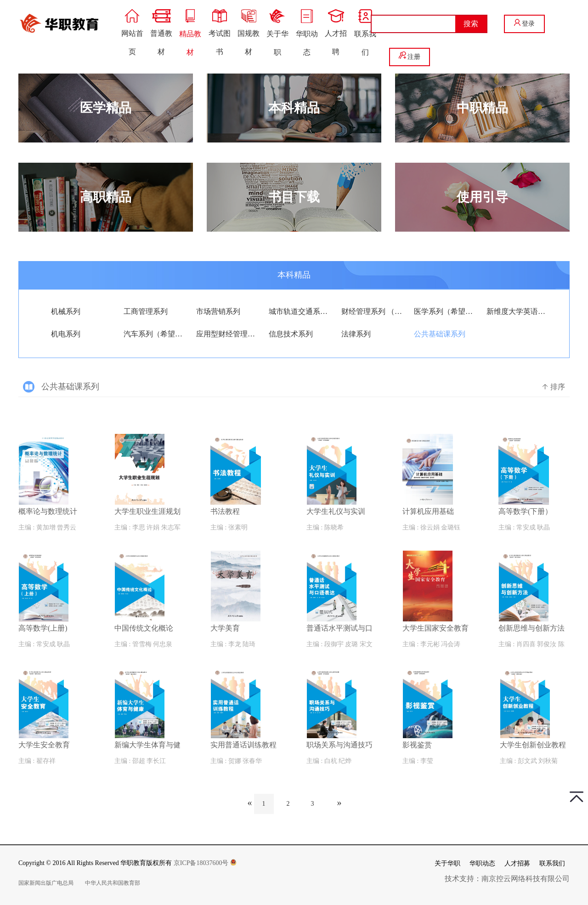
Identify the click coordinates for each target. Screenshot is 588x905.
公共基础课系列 (440, 334)
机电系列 (66, 334)
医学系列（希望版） (444, 311)
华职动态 (482, 863)
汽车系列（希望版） (154, 334)
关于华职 (447, 863)
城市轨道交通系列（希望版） (299, 311)
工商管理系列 (146, 311)
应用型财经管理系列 (227, 334)
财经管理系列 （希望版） (372, 311)
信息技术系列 (291, 334)
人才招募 (517, 863)
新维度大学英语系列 (517, 311)
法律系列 (356, 334)
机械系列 (66, 311)
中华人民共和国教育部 (113, 883)
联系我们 (552, 863)
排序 (553, 387)
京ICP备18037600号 (205, 863)
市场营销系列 (218, 311)
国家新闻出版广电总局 (46, 883)
